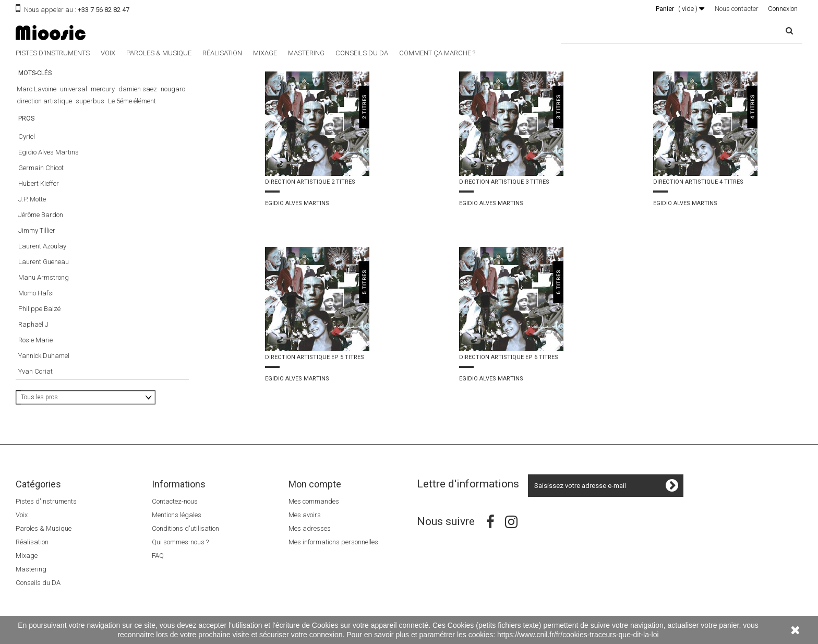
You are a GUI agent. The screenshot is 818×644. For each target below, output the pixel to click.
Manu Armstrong (44, 286)
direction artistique (44, 101)
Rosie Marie (35, 348)
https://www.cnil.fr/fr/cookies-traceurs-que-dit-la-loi (578, 635)
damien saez (138, 89)
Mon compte (315, 484)
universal (74, 89)
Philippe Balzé (39, 317)
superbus (90, 101)
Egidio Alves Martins (49, 160)
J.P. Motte (32, 207)
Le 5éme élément (132, 101)
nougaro (173, 89)
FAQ (158, 556)
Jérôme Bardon (41, 223)
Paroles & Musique (159, 53)
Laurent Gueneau (44, 270)
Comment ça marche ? (437, 53)
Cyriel (27, 145)
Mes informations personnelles (333, 542)
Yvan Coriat (35, 380)
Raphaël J (33, 333)
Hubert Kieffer (39, 192)
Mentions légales (177, 515)
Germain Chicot (41, 176)
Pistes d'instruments (53, 53)
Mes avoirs (305, 515)
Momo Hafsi (36, 301)
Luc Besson (70, 113)
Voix (108, 53)
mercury (103, 89)
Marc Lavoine (37, 89)
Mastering (306, 53)
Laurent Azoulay (42, 254)
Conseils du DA (362, 53)
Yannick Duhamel (44, 364)
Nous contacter (737, 9)
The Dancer (33, 113)
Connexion (783, 9)
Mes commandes (314, 501)
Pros (26, 131)
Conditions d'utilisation (185, 528)
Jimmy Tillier (37, 239)
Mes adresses (310, 528)
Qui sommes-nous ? (180, 542)
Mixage (265, 53)
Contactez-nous (175, 501)
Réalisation (222, 53)
